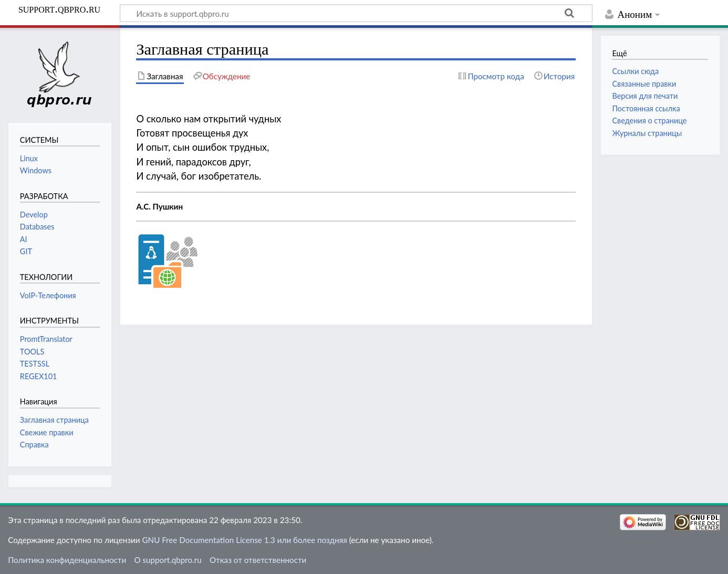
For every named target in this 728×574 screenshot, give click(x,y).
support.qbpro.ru (59, 9)
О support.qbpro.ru (168, 560)
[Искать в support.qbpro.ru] (356, 13)
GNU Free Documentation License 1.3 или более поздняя (244, 540)
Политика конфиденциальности (67, 560)
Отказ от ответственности (258, 560)
